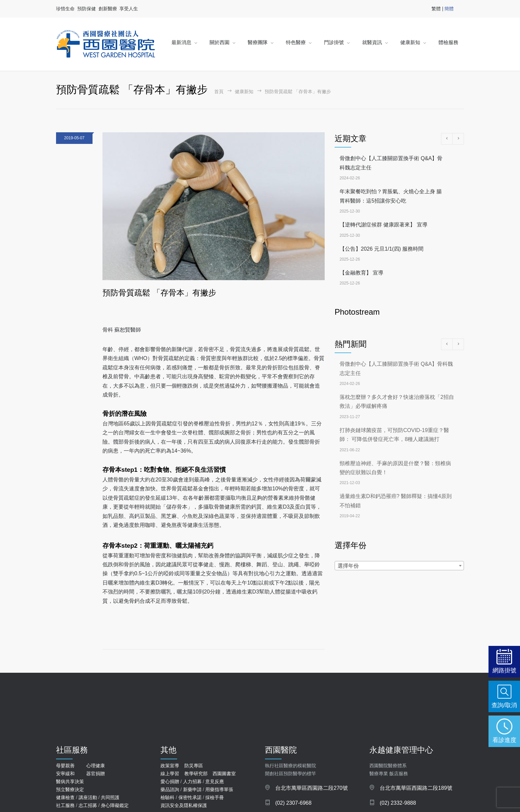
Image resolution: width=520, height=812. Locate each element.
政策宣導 (170, 766)
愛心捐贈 (170, 781)
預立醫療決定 (70, 789)
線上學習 (170, 774)
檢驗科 (167, 797)
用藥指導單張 (219, 789)
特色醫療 (296, 42)
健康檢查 (65, 797)
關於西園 (220, 42)
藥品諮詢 (170, 789)
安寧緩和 (65, 774)
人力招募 (192, 781)
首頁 (219, 92)
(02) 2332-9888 (398, 803)
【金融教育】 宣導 (361, 273)
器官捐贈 (96, 774)
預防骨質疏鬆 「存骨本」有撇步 (159, 293)
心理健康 (96, 766)
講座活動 (88, 797)
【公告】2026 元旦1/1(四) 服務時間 (382, 249)
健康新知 (410, 42)
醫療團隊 (258, 42)
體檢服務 (448, 42)
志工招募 (88, 805)
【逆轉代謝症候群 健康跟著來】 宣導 (384, 225)
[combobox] (399, 566)
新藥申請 (192, 789)
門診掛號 (334, 42)
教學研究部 (196, 774)
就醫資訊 (372, 42)
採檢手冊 (215, 797)
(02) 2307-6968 (293, 803)
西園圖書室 (224, 774)
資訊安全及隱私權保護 (184, 805)
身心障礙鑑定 (115, 805)
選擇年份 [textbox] (348, 566)
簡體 (449, 9)
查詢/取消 (504, 705)
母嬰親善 (65, 766)
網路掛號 (504, 670)
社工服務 (65, 805)
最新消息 (181, 42)
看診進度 (504, 740)
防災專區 (194, 766)
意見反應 (215, 781)
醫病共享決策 (70, 781)
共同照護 (110, 797)
